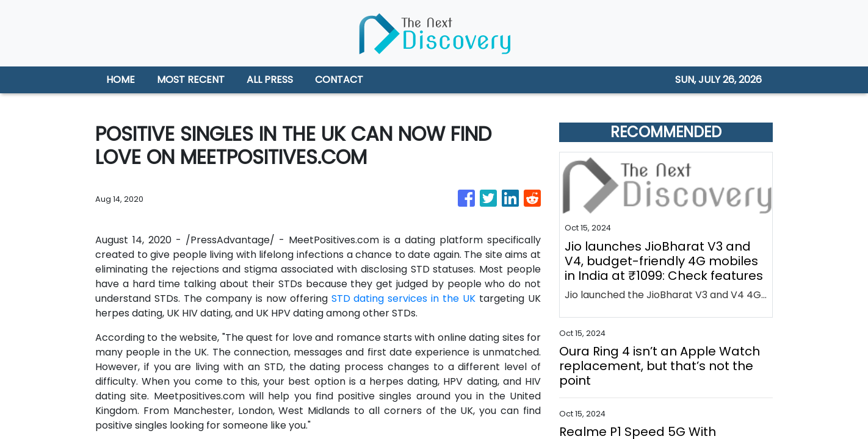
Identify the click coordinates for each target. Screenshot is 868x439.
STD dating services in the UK (404, 298)
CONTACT (339, 80)
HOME (121, 80)
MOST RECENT (191, 80)
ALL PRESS (270, 80)
